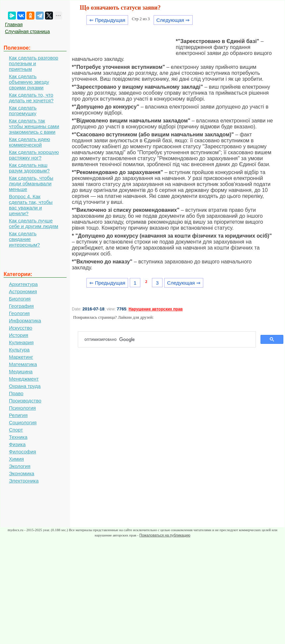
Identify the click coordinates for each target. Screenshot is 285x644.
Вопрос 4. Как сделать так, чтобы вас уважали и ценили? (31, 205)
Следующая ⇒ (173, 20)
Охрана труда (25, 386)
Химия (16, 459)
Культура (19, 350)
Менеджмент (24, 379)
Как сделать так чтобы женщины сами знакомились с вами (34, 126)
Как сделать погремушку (23, 111)
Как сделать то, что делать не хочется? (31, 98)
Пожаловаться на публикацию (165, 535)
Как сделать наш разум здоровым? (29, 168)
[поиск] (169, 340)
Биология (20, 299)
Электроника (24, 481)
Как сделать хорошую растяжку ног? (34, 155)
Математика (23, 364)
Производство (25, 401)
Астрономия (23, 291)
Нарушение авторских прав (155, 309)
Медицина (21, 371)
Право (16, 393)
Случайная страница (27, 31)
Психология (22, 408)
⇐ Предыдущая (107, 20)
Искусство (21, 328)
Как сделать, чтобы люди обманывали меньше (31, 184)
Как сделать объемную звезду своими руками (29, 82)
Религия (18, 415)
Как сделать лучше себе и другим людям (34, 223)
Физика (17, 444)
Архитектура (23, 284)
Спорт (16, 430)
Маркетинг (21, 357)
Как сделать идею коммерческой (29, 142)
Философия (23, 452)
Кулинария (21, 342)
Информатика (25, 321)
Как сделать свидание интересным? (24, 239)
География (21, 306)
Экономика (22, 473)
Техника (18, 437)
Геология (19, 313)
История (19, 335)
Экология (20, 466)
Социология (23, 422)
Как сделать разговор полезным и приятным (34, 63)
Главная (14, 24)
